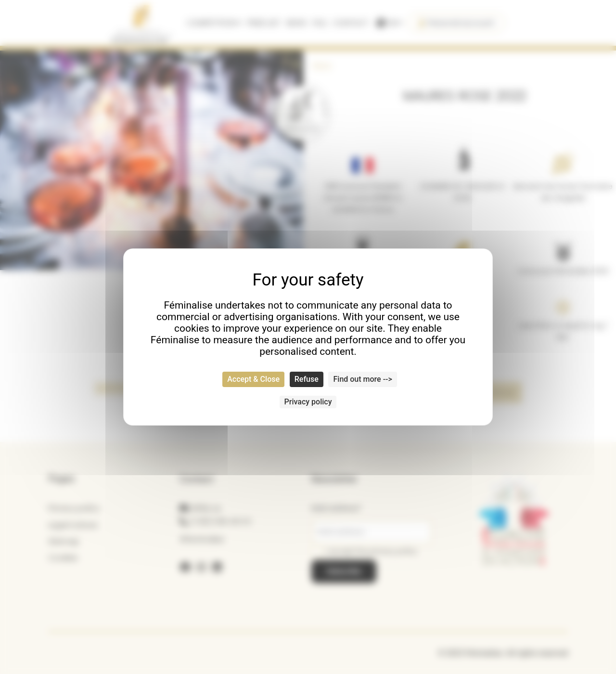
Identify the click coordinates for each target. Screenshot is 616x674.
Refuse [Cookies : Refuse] (307, 379)
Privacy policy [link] (308, 402)
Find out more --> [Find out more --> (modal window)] (362, 379)
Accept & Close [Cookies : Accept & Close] (253, 379)
